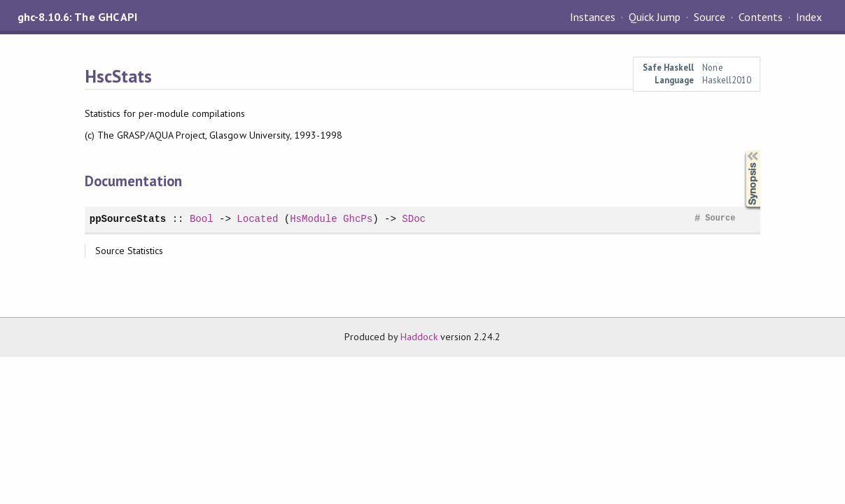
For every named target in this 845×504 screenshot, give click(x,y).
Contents (760, 17)
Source (710, 17)
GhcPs (358, 219)
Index (809, 17)
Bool (202, 219)
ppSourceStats (128, 219)
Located (257, 219)
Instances (593, 17)
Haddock (419, 337)
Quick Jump (655, 17)
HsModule (313, 219)
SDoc (414, 219)
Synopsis (741, 151)
